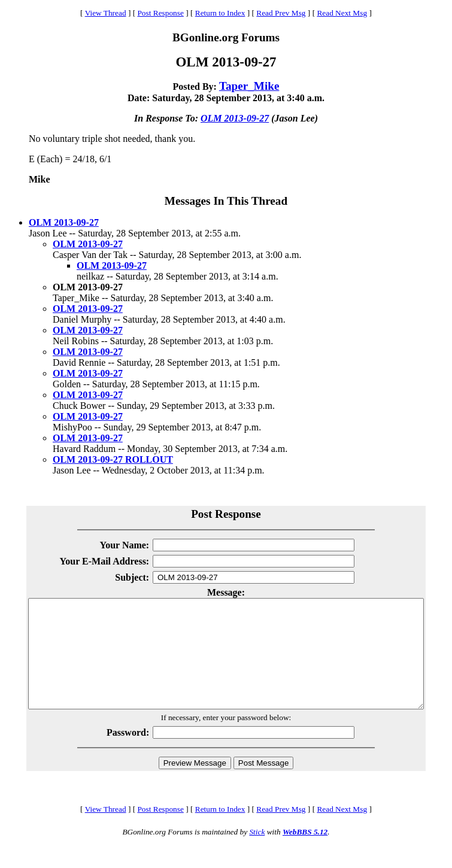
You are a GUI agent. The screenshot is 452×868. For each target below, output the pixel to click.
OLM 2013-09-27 (235, 118)
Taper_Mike (249, 86)
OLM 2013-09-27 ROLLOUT (113, 459)
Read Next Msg (342, 13)
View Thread (106, 13)
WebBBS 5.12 (305, 853)
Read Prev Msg (281, 13)
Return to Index (220, 13)
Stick (257, 853)
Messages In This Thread (226, 201)
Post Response (160, 13)
